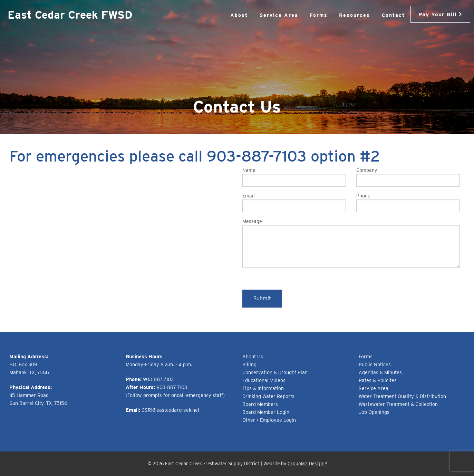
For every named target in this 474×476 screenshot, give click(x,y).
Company (408, 177)
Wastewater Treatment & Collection (398, 404)
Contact (383, 15)
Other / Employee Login (269, 420)
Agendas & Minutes (380, 372)
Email (294, 203)
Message (351, 243)
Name (294, 177)
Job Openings (374, 412)
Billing (249, 364)
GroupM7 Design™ (307, 464)
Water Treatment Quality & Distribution (402, 396)
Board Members (260, 404)
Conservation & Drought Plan (275, 372)
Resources (345, 15)
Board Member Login (266, 412)
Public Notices (375, 364)
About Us (253, 356)
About (229, 15)
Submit (262, 298)
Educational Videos (264, 380)
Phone (408, 203)
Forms (309, 15)
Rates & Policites (378, 380)
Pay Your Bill (436, 14)
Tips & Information (263, 388)
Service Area (269, 15)
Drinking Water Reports (268, 396)
